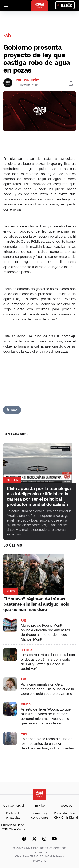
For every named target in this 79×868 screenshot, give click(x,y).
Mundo (26, 704)
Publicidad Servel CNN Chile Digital (66, 815)
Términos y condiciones (40, 815)
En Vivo (39, 806)
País (7, 35)
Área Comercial (13, 806)
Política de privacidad (13, 815)
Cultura (26, 650)
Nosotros (66, 806)
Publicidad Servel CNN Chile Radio (13, 827)
